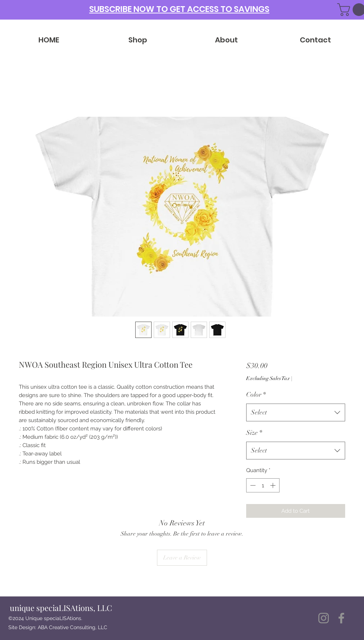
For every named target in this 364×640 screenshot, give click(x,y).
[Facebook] (341, 618)
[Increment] (274, 485)
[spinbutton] (263, 485)
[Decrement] (252, 485)
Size (254, 433)
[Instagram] (324, 618)
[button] (179, 9)
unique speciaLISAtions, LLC (61, 608)
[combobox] (296, 413)
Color (256, 395)
